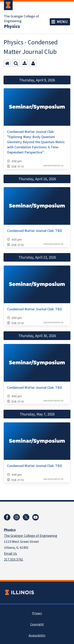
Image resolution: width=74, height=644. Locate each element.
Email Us (10, 554)
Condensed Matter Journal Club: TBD (35, 231)
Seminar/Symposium (53, 166)
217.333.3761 (14, 560)
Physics (12, 27)
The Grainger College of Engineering (21, 19)
